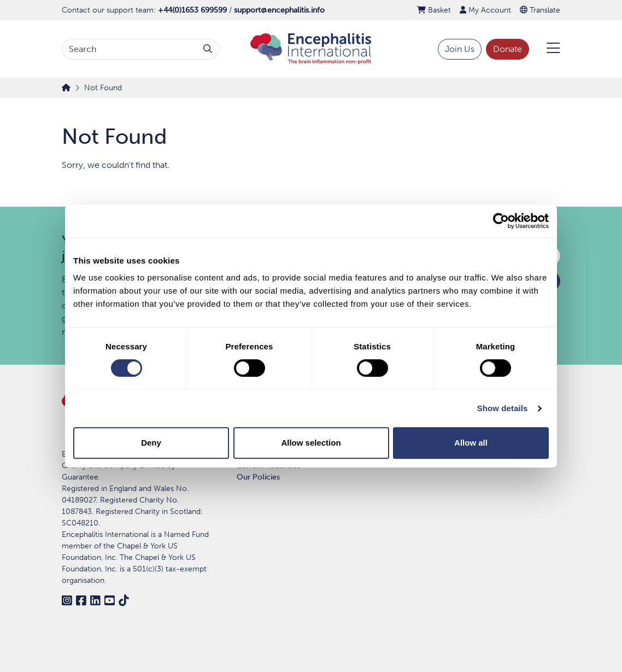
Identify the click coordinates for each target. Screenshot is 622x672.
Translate (540, 10)
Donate (507, 49)
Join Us (460, 49)
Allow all (471, 443)
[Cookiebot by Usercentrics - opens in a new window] (501, 221)
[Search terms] (130, 49)
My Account (485, 10)
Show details (503, 408)
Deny (151, 443)
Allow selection (311, 443)
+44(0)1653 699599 (192, 10)
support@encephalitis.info (279, 10)
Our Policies (258, 477)
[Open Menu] (547, 49)
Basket (434, 10)
